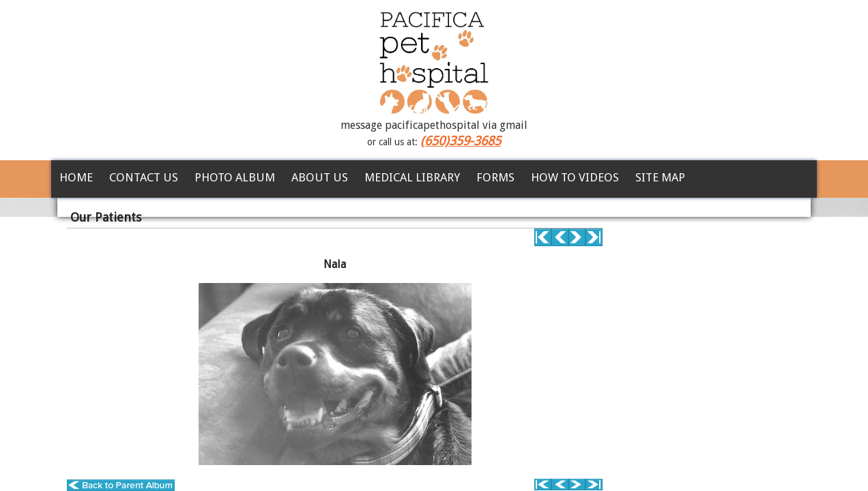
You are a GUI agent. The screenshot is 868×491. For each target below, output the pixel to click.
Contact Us (144, 177)
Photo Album (235, 177)
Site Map (660, 177)
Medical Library (412, 177)
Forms (495, 177)
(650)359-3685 (461, 141)
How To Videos (575, 177)
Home (76, 177)
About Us (320, 177)
